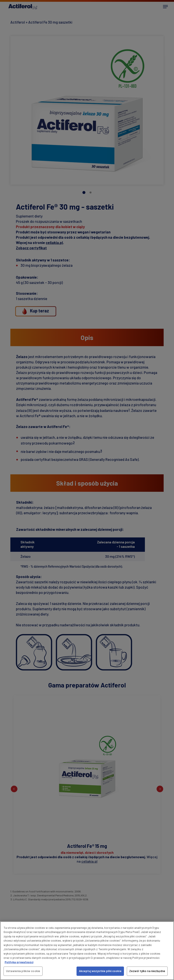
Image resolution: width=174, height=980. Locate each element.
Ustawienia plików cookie (23, 971)
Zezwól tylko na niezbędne (147, 971)
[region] (87, 951)
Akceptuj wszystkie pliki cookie (100, 971)
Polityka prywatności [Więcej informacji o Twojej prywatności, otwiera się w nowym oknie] (19, 962)
